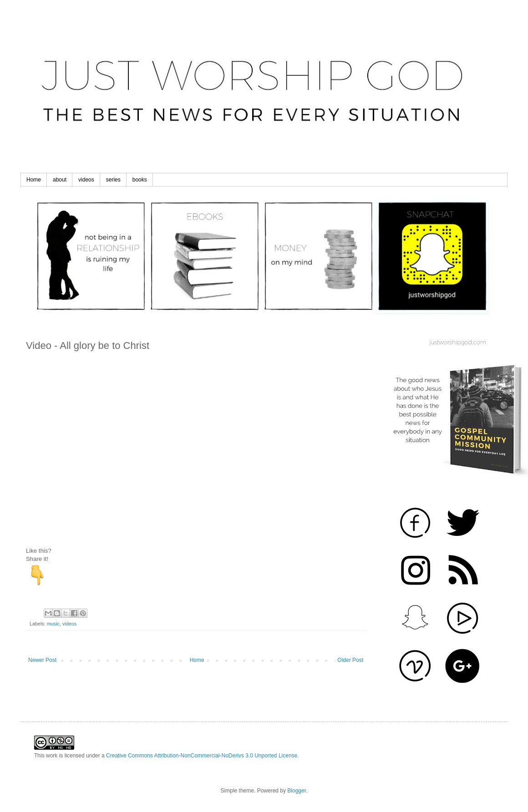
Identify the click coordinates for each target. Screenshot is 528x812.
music (53, 624)
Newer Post (42, 660)
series (113, 180)
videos (86, 180)
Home (34, 180)
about (60, 180)
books (140, 180)
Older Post (350, 660)
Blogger (297, 791)
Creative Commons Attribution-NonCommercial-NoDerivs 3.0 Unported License (202, 756)
